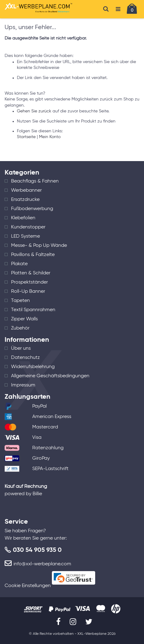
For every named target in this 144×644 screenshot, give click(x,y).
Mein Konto (50, 137)
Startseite (26, 137)
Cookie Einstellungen (28, 586)
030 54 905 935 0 (37, 550)
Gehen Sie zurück (34, 111)
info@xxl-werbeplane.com (42, 564)
